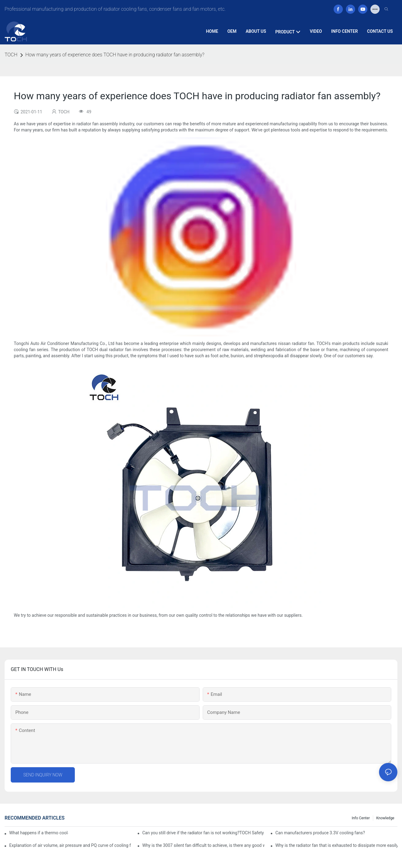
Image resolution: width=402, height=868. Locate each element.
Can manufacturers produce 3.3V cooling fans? (320, 833)
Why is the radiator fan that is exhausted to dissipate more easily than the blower (336, 845)
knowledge (385, 818)
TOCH (11, 55)
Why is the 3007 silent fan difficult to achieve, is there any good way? (203, 845)
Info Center (361, 818)
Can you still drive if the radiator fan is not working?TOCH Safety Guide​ (203, 833)
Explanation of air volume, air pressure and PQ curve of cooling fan (70, 845)
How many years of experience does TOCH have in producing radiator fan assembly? (115, 55)
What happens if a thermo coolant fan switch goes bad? (39, 833)
